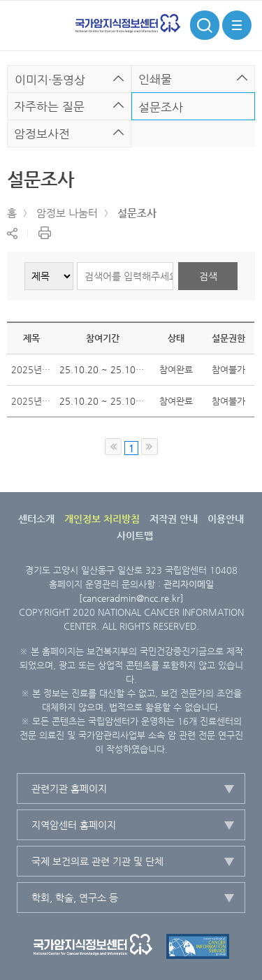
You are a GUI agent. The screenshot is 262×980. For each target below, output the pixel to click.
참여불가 (228, 369)
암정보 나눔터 (67, 213)
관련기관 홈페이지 (69, 788)
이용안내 (226, 519)
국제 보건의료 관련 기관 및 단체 (97, 861)
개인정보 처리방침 (102, 519)
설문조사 (137, 213)
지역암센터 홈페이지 (74, 825)
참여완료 (176, 369)
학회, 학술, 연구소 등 (75, 898)
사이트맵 (135, 535)
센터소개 (36, 519)
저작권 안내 (174, 519)
